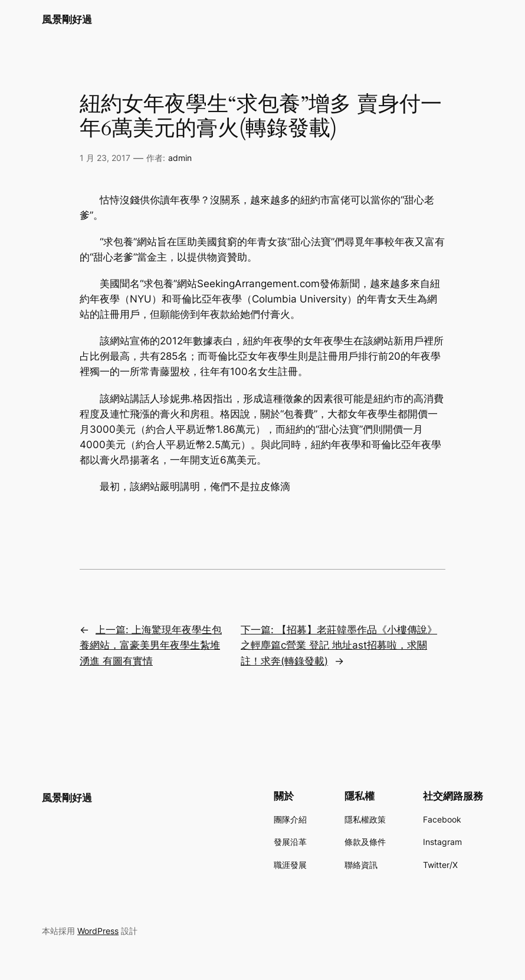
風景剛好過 (67, 19)
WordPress (98, 931)
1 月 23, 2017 (105, 158)
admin (180, 158)
